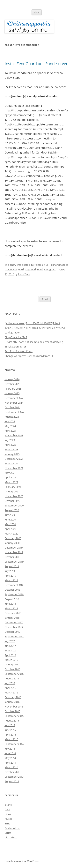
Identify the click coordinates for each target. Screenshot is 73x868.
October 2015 (12, 711)
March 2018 (11, 608)
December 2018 (14, 585)
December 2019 (14, 548)
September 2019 (14, 562)
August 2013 (12, 781)
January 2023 (12, 454)
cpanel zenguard (14, 269)
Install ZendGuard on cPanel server (36, 64)
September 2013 (14, 777)
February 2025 (13, 389)
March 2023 (11, 449)
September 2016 (14, 674)
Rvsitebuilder (12, 828)
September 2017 (14, 636)
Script (8, 833)
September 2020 (14, 505)
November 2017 (14, 627)
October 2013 (12, 772)
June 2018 (10, 604)
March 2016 (11, 692)
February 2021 (13, 487)
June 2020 (10, 520)
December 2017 (14, 622)
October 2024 (12, 407)
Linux (45, 265)
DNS (7, 809)
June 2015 (10, 730)
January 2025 (12, 393)
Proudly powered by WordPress (22, 861)
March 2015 (11, 739)
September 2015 (14, 716)
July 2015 (10, 725)
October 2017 (12, 632)
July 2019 (10, 571)
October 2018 (12, 590)
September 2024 (14, 412)
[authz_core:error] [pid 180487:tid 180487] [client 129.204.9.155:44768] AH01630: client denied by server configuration (36, 328)
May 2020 (10, 524)
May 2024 (10, 426)
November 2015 (14, 707)
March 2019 (11, 580)
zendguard (50, 269)
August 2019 (12, 566)
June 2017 (10, 646)
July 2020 (10, 515)
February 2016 (13, 697)
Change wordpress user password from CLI (29, 356)
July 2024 (10, 421)
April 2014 (10, 763)
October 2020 (12, 501)
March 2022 (11, 463)
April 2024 (10, 431)
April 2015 (10, 735)
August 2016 (12, 678)
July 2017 (10, 641)
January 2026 (12, 379)
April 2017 (10, 655)
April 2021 (10, 477)
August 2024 (12, 417)
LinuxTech (24, 274)
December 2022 (14, 459)
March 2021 (11, 482)
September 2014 (14, 744)
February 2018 (13, 613)
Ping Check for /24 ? (16, 337)
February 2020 (13, 538)
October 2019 (12, 557)
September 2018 (14, 594)
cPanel (37, 265)
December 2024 (14, 398)
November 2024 (14, 403)
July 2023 (10, 440)
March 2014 (11, 767)
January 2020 (12, 543)
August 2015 (12, 721)
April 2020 (10, 529)
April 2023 (10, 445)
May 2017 (10, 650)
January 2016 (12, 702)
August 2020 (12, 510)
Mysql (8, 819)
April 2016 (10, 688)
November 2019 (14, 552)
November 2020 (14, 496)
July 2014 (10, 749)
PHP (52, 265)
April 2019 (10, 576)
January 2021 (12, 491)
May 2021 (10, 473)
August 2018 (12, 599)
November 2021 (14, 468)
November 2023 (14, 435)
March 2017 (11, 660)
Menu (37, 12)
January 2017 (12, 664)
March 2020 (11, 534)
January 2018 (12, 618)
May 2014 (10, 758)
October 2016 (12, 669)
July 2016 (10, 683)
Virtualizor (11, 837)
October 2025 (12, 384)
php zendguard (34, 269)
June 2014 (10, 753)
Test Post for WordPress (19, 351)
